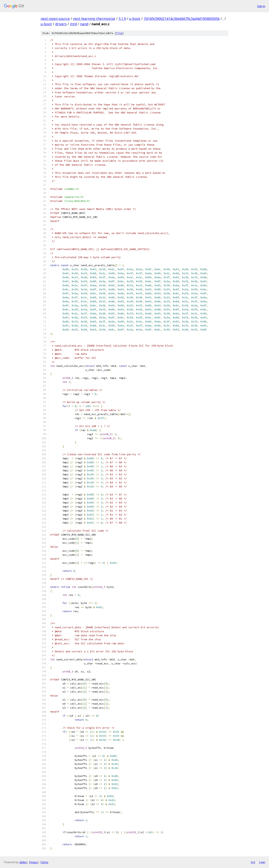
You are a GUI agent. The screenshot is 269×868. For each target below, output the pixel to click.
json (262, 862)
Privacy (34, 862)
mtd (73, 24)
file (119, 33)
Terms (44, 862)
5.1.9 (122, 19)
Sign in (261, 6)
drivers (61, 24)
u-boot (135, 19)
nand (84, 24)
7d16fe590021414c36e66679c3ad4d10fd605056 (182, 19)
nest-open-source (55, 19)
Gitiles (23, 862)
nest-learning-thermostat (94, 19)
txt (253, 862)
